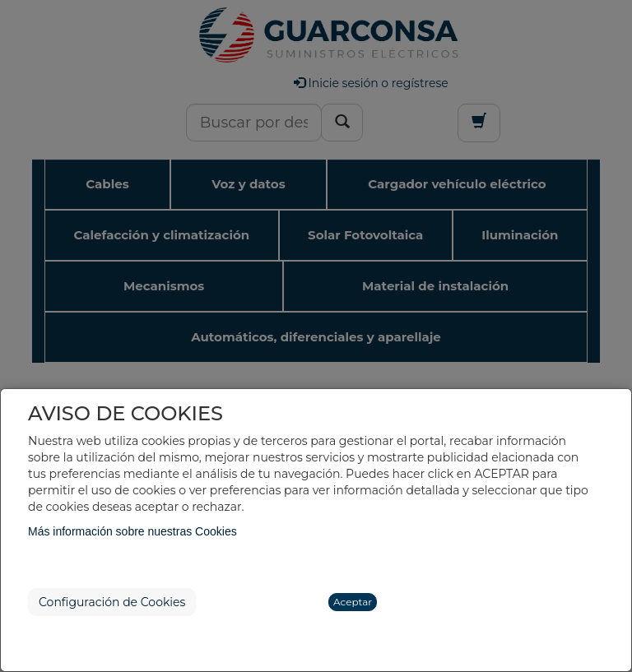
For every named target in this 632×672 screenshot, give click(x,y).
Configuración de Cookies (112, 602)
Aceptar (353, 602)
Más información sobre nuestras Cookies (132, 531)
